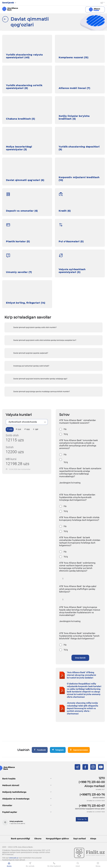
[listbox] (27, 422)
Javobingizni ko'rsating (70, 483)
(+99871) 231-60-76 (92, 795)
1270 (102, 778)
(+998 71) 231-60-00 (92, 782)
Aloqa (93, 839)
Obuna (38, 839)
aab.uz (10, 9)
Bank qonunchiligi (20, 839)
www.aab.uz (14, 858)
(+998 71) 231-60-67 (92, 806)
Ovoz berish (80, 658)
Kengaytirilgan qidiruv (57, 839)
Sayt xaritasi (79, 839)
